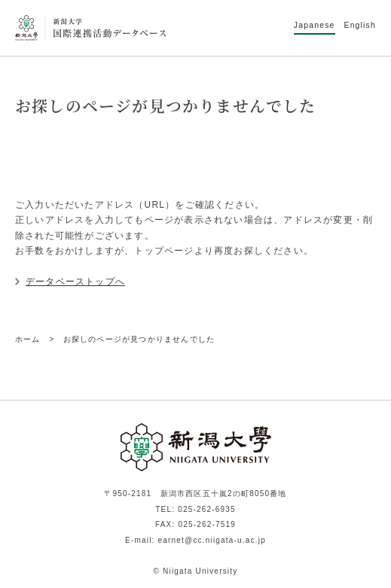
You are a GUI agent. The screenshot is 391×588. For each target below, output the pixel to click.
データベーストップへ (75, 282)
